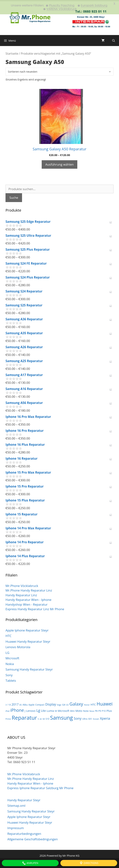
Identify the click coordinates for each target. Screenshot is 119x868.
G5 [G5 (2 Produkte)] (67, 703)
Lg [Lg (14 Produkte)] (38, 709)
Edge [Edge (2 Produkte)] (59, 703)
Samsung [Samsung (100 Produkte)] (62, 716)
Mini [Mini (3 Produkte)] (72, 710)
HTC (9, 634)
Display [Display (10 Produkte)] (51, 703)
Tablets (11, 679)
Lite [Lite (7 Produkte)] (43, 709)
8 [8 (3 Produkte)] (10, 703)
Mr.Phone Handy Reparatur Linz (29, 589)
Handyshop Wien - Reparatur (27, 603)
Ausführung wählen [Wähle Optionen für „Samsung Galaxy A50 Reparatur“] (60, 163)
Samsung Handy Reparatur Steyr (29, 668)
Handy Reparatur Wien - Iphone (28, 598)
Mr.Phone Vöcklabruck (22, 584)
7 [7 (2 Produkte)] (8, 703)
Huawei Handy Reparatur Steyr (28, 640)
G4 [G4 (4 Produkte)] (64, 703)
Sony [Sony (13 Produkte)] (77, 717)
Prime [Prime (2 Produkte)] (8, 717)
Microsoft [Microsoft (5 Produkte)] (63, 709)
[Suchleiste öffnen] (114, 39)
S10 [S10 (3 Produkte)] (47, 717)
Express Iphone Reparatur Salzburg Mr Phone (40, 787)
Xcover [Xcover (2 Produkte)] (96, 717)
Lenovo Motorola (18, 646)
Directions (89, 863)
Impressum (16, 827)
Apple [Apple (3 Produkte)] (31, 703)
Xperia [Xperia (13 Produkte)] (105, 717)
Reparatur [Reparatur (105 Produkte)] (24, 716)
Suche (14, 196)
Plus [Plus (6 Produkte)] (109, 709)
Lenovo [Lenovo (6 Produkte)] (31, 709)
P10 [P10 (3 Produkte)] (104, 710)
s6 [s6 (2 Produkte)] (41, 717)
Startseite (12, 52)
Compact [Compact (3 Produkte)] (40, 703)
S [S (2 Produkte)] (38, 717)
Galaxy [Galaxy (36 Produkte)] (76, 702)
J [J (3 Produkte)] (25, 710)
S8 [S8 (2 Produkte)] (44, 717)
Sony (9, 674)
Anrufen (30, 863)
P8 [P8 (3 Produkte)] (96, 710)
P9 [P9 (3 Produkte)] (100, 710)
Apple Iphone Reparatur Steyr (27, 629)
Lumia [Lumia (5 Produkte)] (50, 709)
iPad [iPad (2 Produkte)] (8, 710)
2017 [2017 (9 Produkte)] (15, 703)
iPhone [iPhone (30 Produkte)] (17, 709)
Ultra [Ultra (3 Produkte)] (85, 717)
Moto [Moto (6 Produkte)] (79, 709)
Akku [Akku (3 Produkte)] (25, 703)
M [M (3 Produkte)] (56, 710)
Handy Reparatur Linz (21, 594)
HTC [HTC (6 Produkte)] (93, 703)
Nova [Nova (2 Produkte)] (92, 710)
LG (7, 651)
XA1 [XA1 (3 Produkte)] (90, 717)
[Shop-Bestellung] (59, 70)
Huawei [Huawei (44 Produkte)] (105, 702)
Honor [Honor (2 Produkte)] (87, 703)
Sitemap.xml (16, 804)
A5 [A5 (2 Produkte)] (20, 703)
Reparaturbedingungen (24, 832)
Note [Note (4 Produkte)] (86, 710)
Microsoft (12, 657)
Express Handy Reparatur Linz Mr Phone (35, 608)
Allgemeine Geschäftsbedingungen (33, 838)
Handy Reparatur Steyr (24, 799)
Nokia (10, 662)
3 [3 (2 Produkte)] (6, 703)
